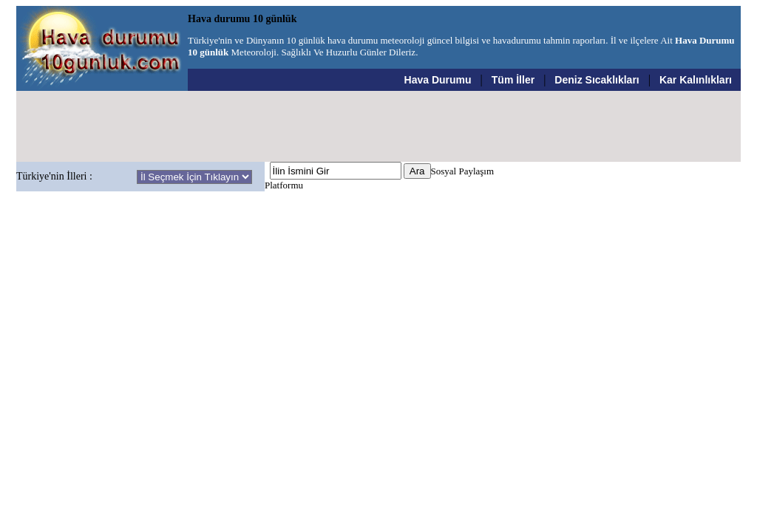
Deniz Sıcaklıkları (597, 80)
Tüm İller (513, 80)
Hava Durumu (438, 80)
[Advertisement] (378, 126)
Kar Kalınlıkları (696, 80)
